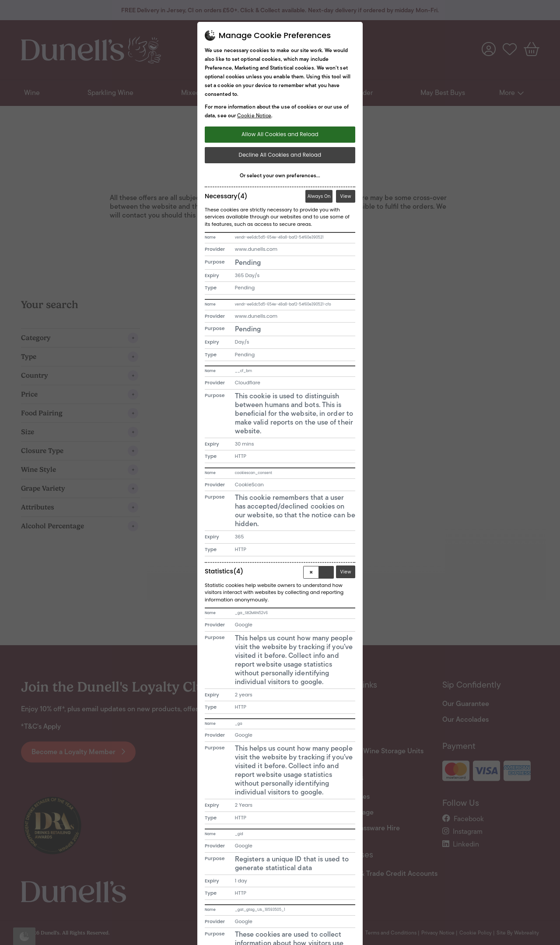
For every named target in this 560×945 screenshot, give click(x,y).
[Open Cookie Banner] (24, 936)
